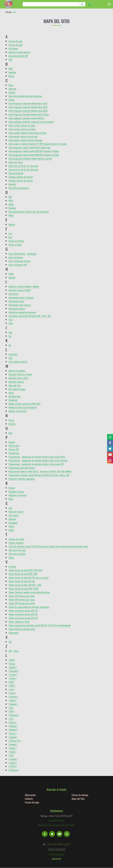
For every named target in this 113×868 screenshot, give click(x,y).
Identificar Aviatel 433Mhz (20, 290)
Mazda (11, 393)
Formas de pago (15, 244)
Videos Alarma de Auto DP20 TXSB (23, 574)
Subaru (11, 526)
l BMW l (12, 660)
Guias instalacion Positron (19, 261)
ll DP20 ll (13, 766)
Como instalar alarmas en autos (22, 125)
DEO (10, 197)
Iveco (11, 323)
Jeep (10, 332)
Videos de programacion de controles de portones (29, 607)
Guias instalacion (16, 257)
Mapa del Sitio (15, 385)
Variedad (12, 567)
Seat (10, 508)
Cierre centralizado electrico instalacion (25, 96)
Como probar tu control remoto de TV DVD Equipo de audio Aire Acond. (38, 144)
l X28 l (11, 755)
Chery (11, 85)
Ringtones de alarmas (18, 495)
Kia (10, 345)
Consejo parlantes (16, 173)
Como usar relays (16, 162)
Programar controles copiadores (22, 479)
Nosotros (12, 424)
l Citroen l (13, 675)
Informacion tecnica (17, 309)
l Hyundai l (13, 704)
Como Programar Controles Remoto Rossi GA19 (28, 103)
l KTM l (11, 711)
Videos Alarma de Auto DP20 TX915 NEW (25, 570)
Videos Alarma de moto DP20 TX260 (23, 589)
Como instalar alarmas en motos (22, 129)
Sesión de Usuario (16, 512)
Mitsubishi (13, 400)
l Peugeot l (13, 737)
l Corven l (13, 678)
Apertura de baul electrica (19, 52)
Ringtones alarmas (16, 491)
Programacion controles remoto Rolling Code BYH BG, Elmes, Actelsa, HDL (39, 475)
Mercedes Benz (15, 396)
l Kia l (11, 719)
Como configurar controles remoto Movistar (26, 118)
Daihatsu (12, 208)
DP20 (11, 201)
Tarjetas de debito (16, 543)
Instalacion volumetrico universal (22, 312)
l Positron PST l (15, 741)
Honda (11, 274)
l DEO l (11, 682)
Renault (12, 488)
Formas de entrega (16, 241)
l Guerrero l (13, 697)
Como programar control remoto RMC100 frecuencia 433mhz (34, 151)
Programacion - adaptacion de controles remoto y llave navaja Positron (38, 460)
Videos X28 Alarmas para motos (22, 603)
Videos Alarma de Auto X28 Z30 (22, 581)
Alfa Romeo (13, 48)
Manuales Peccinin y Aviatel (20, 374)
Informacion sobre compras (20, 305)
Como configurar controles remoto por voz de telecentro (31, 122)
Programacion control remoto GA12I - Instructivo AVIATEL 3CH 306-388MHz (40, 471)
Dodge (11, 215)
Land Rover (13, 354)
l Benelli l (13, 667)
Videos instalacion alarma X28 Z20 (23, 614)
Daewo (11, 204)
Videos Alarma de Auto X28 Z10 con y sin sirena (29, 578)
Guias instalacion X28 (18, 265)
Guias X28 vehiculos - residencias (23, 254)
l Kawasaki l (14, 715)
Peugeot (12, 442)
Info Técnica (13, 294)
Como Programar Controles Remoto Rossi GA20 (28, 107)
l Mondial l (13, 726)
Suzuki (11, 530)
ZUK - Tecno (13, 651)
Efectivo (12, 224)
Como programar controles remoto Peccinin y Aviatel (30, 158)
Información (30, 795)
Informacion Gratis (16, 301)
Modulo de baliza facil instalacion (23, 407)
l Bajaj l (12, 664)
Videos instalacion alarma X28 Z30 (23, 618)
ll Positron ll (14, 770)
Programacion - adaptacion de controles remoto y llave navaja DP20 (37, 457)
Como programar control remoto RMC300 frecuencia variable (34, 155)
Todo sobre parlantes (17, 554)
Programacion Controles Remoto (22, 468)
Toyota (11, 557)
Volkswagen (13, 633)
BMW (11, 69)
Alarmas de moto (16, 45)
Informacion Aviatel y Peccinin (21, 298)
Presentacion (14, 453)
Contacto (12, 184)
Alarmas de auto (15, 41)
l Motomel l (13, 730)
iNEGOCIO (56, 859)
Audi (10, 59)
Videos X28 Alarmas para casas (22, 600)
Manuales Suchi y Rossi (18, 378)
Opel (10, 433)
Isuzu (11, 320)
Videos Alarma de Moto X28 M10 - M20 (25, 585)
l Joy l (11, 708)
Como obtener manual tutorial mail (23, 136)
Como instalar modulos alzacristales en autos (27, 133)
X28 (10, 642)
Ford (10, 237)
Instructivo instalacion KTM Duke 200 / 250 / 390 (30, 316)
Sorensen (12, 519)
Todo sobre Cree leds (17, 550)
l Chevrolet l (14, 671)
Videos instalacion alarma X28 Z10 (23, 611)
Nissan (11, 420)
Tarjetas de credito (16, 539)
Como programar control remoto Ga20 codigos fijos (30, 147)
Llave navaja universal (18, 362)
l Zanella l (13, 763)
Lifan (11, 358)
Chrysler (12, 92)
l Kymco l (12, 722)
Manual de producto (17, 371)
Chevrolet (12, 89)
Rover (11, 499)
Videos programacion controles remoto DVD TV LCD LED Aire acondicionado (40, 625)
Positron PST (14, 449)
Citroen (12, 100)
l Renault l (13, 744)
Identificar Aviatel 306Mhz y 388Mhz (24, 286)
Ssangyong (13, 523)
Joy (10, 336)
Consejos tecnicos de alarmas (21, 177)
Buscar (11, 76)
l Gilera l (12, 693)
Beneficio (12, 72)
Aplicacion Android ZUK (18, 56)
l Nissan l (13, 733)
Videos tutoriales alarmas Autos (22, 629)
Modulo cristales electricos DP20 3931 (24, 404)
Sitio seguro (13, 515)
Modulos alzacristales (18, 411)
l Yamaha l (13, 759)
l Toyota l (12, 752)
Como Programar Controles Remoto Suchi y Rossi (29, 114)
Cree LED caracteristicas (19, 188)
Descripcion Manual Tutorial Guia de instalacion (29, 212)
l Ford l (11, 689)
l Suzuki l (12, 748)
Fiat (10, 233)
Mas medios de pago (17, 389)
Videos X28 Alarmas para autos (22, 596)
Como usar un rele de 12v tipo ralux (23, 166)
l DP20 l (12, 686)
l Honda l (12, 700)
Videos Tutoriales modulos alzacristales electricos (29, 592)
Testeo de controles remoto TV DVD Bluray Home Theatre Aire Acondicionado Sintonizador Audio (48, 546)
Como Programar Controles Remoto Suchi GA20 (28, 111)
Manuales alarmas (16, 382)
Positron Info (14, 446)
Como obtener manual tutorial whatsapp (25, 140)
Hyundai (12, 277)
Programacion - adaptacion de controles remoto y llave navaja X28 (36, 464)
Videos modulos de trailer (19, 622)
